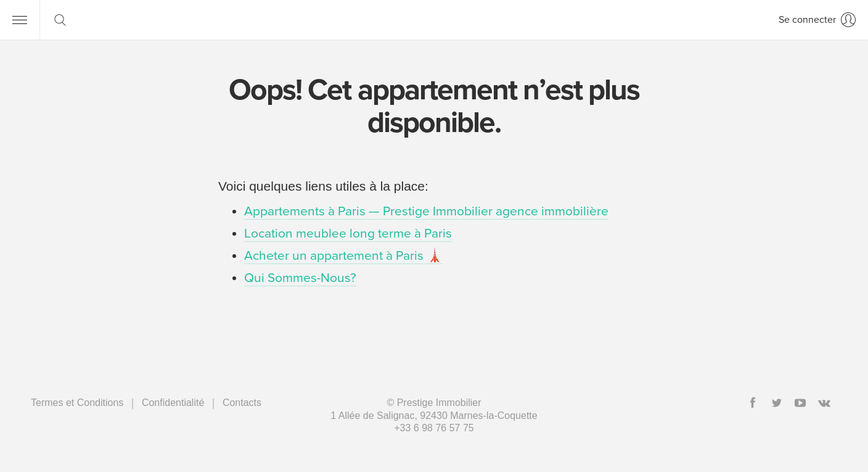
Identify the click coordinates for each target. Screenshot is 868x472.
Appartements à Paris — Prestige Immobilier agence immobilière (426, 211)
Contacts (242, 403)
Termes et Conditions (77, 403)
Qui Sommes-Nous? (300, 278)
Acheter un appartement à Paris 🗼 (343, 256)
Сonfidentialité (173, 403)
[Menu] (20, 20)
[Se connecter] (817, 20)
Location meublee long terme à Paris (348, 234)
